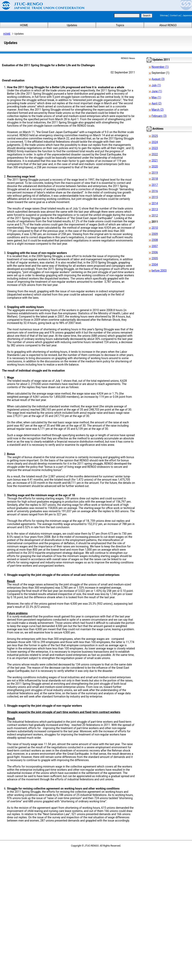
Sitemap (164, 16)
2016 (155, 191)
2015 (155, 197)
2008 (155, 240)
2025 (155, 136)
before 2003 (159, 271)
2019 (155, 173)
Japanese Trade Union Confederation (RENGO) (40, 5)
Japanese (187, 16)
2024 (155, 142)
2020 (155, 166)
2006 (155, 252)
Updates (72, 25)
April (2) (157, 103)
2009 (155, 234)
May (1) (156, 97)
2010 (155, 228)
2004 (155, 265)
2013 (155, 209)
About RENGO (168, 25)
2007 (155, 246)
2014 (155, 203)
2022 (155, 154)
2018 (155, 179)
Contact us (175, 16)
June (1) (157, 91)
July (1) (156, 85)
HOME (24, 25)
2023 (155, 148)
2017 (155, 185)
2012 (155, 215)
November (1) (160, 67)
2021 (155, 160)
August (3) (158, 79)
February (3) (159, 116)
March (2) (158, 110)
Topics (120, 25)
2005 (155, 258)
